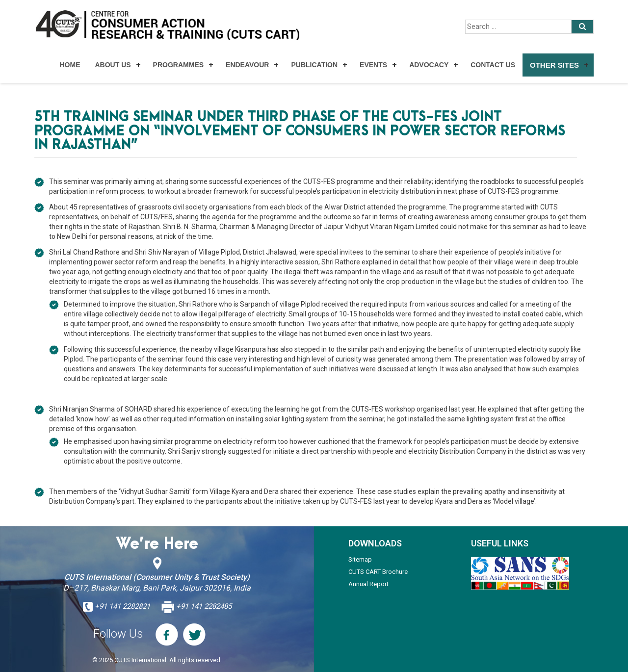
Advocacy (429, 65)
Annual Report (368, 584)
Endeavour (247, 65)
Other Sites (554, 65)
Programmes (178, 65)
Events (373, 65)
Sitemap (360, 559)
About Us (113, 65)
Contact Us (493, 65)
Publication (314, 65)
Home (70, 65)
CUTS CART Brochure (378, 572)
